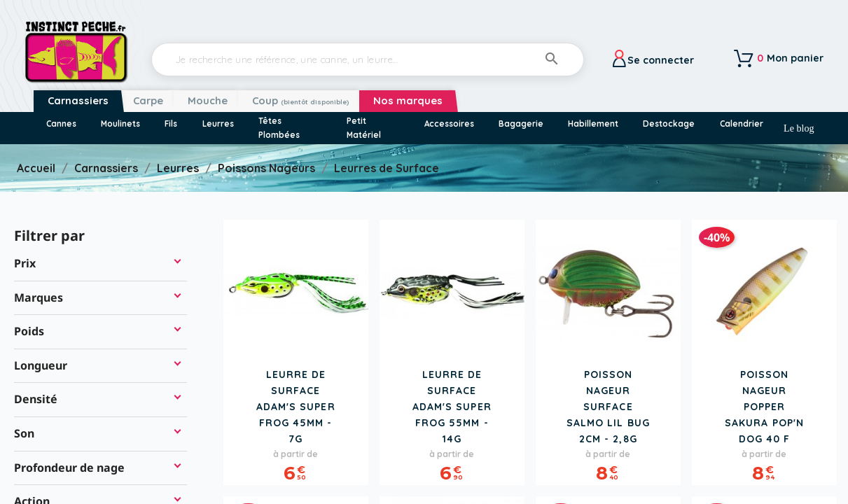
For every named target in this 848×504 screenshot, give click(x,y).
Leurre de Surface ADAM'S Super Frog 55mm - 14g (452, 407)
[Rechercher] (368, 59)
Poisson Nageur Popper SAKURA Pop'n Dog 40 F (764, 407)
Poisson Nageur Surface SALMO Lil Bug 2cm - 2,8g (608, 407)
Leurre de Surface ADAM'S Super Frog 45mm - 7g (296, 407)
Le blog (799, 128)
